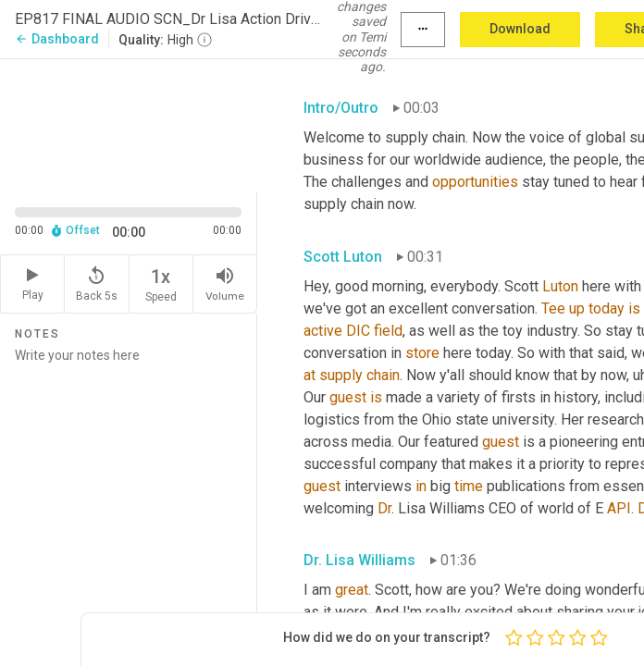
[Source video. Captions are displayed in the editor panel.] (129, 123)
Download (520, 29)
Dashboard (57, 39)
